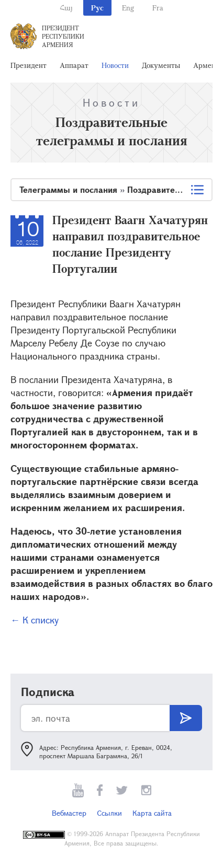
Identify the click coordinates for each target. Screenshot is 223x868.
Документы (161, 65)
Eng (128, 8)
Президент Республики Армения (63, 36)
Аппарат (74, 65)
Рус (97, 8)
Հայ (66, 8)
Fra (158, 8)
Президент (29, 65)
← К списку (35, 620)
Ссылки (109, 813)
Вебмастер (69, 813)
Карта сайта (152, 813)
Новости (115, 65)
